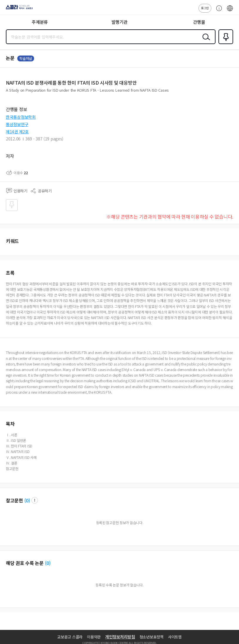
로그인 (205, 8)
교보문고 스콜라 (70, 637)
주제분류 (40, 22)
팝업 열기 (35, 500)
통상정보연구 (17, 124)
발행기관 (120, 22)
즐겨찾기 (225, 43)
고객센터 (218, 11)
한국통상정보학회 (21, 117)
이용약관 (94, 637)
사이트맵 (175, 637)
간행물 (199, 22)
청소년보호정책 (152, 637)
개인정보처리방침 (120, 637)
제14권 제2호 (17, 132)
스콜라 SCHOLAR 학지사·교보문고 (18, 9)
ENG (230, 11)
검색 (205, 41)
